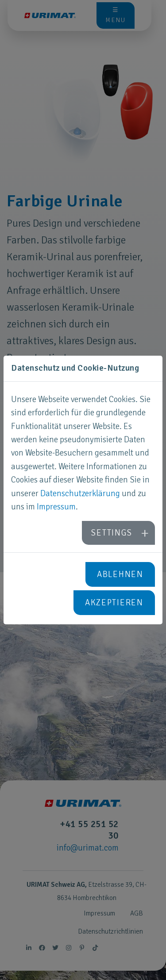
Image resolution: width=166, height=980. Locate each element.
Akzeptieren (114, 603)
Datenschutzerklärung (80, 494)
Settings (112, 533)
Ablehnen (120, 574)
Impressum (56, 507)
